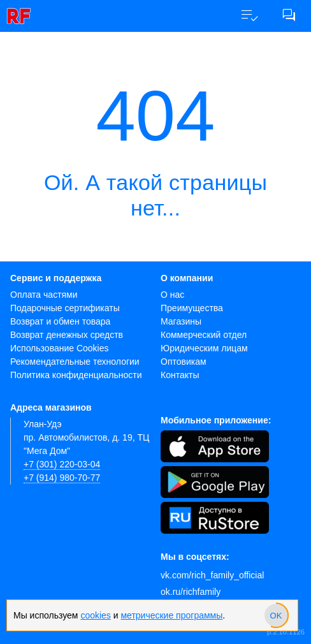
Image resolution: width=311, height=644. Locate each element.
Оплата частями (44, 295)
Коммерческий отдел (204, 335)
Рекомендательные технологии (75, 362)
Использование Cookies (60, 348)
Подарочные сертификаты (65, 308)
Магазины (181, 321)
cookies (95, 615)
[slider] (276, 615)
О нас (172, 295)
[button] (249, 16)
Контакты (180, 375)
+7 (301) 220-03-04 (62, 464)
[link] (22, 16)
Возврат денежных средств (67, 335)
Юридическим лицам (204, 348)
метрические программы (171, 615)
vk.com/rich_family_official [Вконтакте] (212, 575)
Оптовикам (184, 362)
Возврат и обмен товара (60, 321)
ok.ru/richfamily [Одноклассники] (191, 592)
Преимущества (192, 308)
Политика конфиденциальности (76, 375)
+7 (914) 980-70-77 (62, 478)
